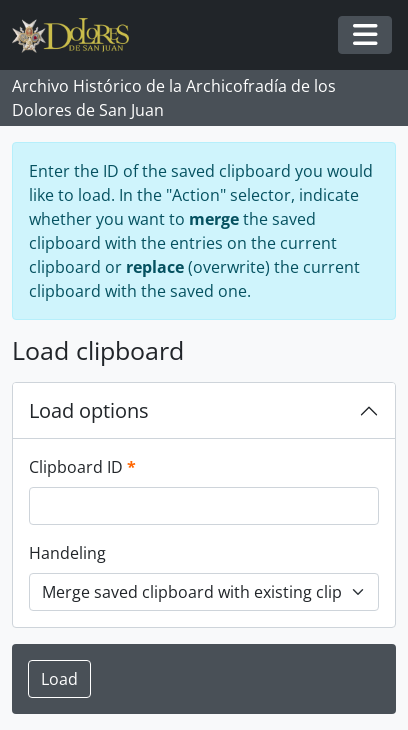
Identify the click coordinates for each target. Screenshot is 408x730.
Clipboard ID (82, 466)
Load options (89, 410)
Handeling (67, 553)
